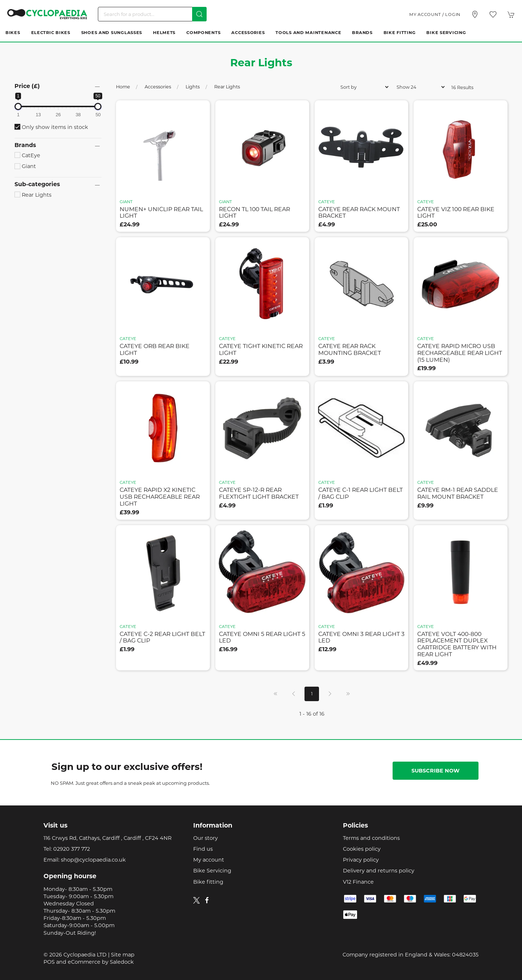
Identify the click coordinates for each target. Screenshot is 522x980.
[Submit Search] (199, 14)
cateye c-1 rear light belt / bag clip (361, 493)
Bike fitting (208, 882)
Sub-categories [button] (37, 184)
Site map (123, 955)
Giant (25, 166)
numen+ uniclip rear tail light (161, 213)
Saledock (122, 962)
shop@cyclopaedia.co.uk (93, 860)
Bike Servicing (446, 33)
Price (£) (27, 86)
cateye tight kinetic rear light (261, 349)
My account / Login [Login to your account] (435, 14)
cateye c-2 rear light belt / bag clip (162, 637)
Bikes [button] (13, 33)
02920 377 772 (72, 849)
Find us (203, 849)
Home (123, 87)
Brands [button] (362, 33)
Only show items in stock (51, 127)
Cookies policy (362, 849)
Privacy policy (361, 860)
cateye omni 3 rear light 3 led (361, 637)
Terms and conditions (371, 838)
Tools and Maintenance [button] (308, 33)
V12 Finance (358, 882)
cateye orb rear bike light (155, 349)
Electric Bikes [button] (51, 33)
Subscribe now (436, 771)
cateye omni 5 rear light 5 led (262, 637)
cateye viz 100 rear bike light (456, 213)
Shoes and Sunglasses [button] (112, 33)
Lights (193, 87)
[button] (493, 14)
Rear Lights (33, 195)
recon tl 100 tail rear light (254, 213)
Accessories (158, 87)
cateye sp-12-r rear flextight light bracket (259, 493)
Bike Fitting (400, 33)
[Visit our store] (475, 14)
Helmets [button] (164, 33)
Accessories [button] (248, 33)
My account (209, 860)
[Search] (152, 14)
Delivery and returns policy (379, 871)
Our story (206, 838)
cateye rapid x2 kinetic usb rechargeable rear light (160, 497)
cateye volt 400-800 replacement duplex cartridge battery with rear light (457, 644)
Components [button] (203, 33)
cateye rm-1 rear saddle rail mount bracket (458, 493)
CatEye (27, 155)
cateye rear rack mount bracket (359, 213)
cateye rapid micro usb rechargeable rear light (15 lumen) (460, 353)
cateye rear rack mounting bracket (350, 349)
